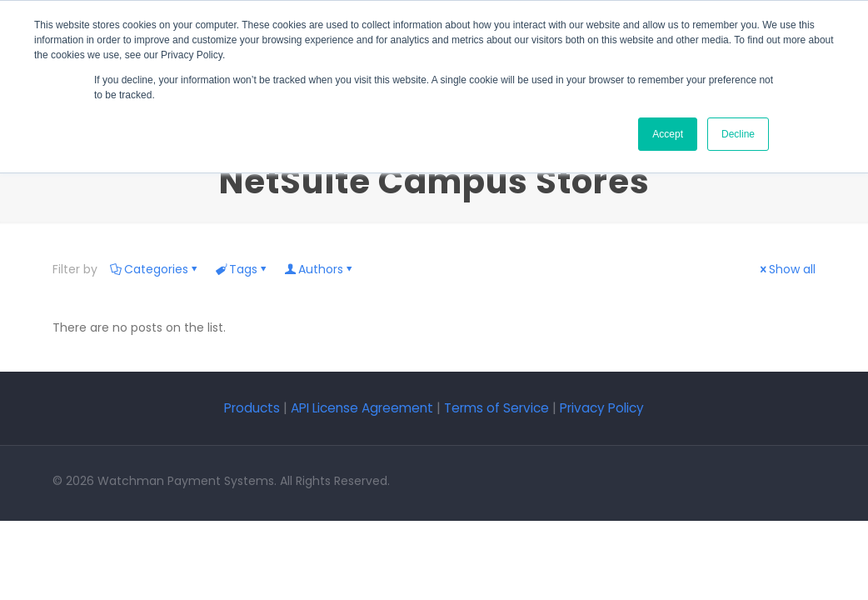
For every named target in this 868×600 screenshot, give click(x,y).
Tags (242, 269)
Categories (155, 269)
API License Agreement (362, 408)
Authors (319, 269)
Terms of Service (496, 408)
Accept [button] (668, 134)
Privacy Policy (602, 408)
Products (254, 408)
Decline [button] (738, 134)
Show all (786, 269)
